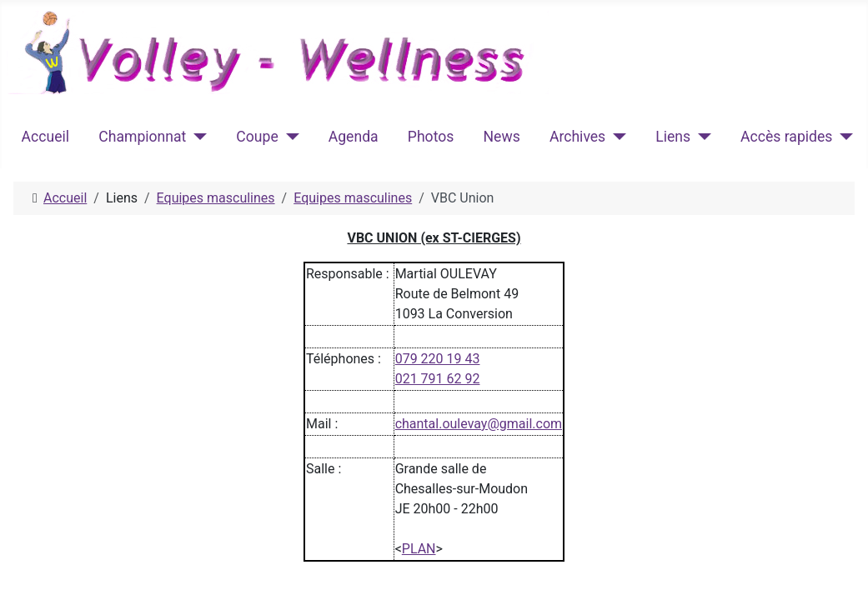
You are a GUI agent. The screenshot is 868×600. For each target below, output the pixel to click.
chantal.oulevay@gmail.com (479, 424)
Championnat (142, 137)
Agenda (354, 137)
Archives (577, 137)
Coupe (257, 137)
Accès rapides (786, 137)
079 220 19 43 (438, 359)
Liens (673, 137)
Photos (431, 137)
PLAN (419, 549)
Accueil (45, 137)
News (502, 137)
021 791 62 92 (438, 379)
